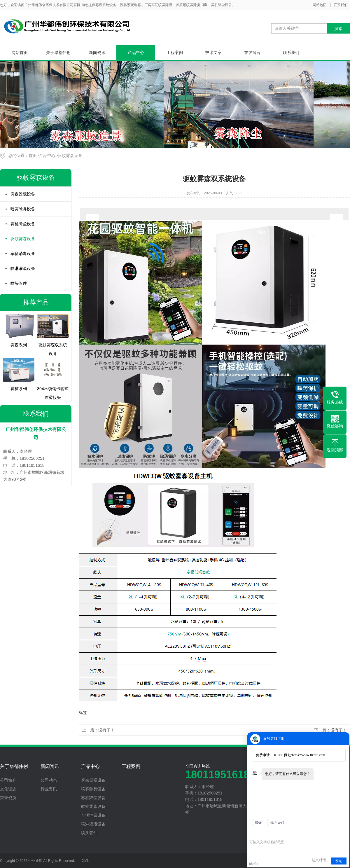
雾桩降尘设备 (23, 224)
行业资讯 (49, 789)
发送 (339, 861)
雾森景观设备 (23, 194)
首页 (33, 156)
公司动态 (49, 780)
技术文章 (213, 53)
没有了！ (106, 730)
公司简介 (8, 780)
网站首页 (20, 53)
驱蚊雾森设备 (70, 156)
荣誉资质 (8, 798)
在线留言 (252, 53)
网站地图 (320, 5)
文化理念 (8, 789)
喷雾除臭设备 (23, 209)
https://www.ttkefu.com (308, 755)
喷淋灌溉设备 (23, 268)
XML (86, 861)
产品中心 (136, 53)
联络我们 (277, 822)
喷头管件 (19, 283)
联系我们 (341, 5)
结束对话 (319, 860)
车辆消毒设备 (23, 254)
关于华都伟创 (58, 53)
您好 (258, 822)
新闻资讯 (97, 53)
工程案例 (175, 53)
